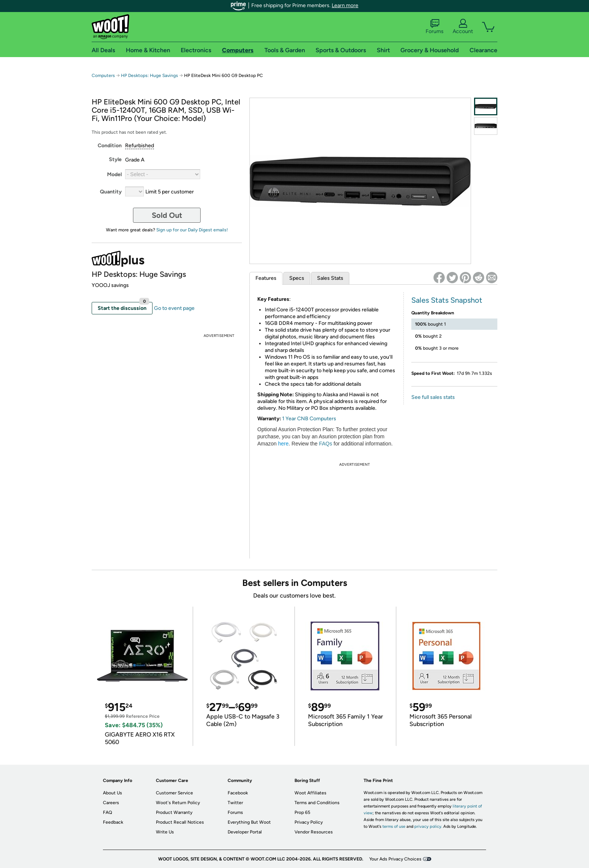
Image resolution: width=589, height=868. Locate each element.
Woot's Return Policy (178, 803)
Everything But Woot (249, 822)
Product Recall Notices (180, 822)
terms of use (394, 826)
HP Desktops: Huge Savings (150, 75)
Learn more (345, 5)
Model (114, 174)
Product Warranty (174, 812)
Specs (297, 278)
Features (266, 278)
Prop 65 (302, 812)
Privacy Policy (309, 822)
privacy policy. (428, 826)
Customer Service (174, 793)
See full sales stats (433, 397)
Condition (110, 146)
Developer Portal (245, 832)
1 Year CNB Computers (309, 419)
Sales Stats (330, 278)
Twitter (235, 803)
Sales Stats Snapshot (447, 300)
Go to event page (174, 308)
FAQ (107, 812)
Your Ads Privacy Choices (395, 859)
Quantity (111, 192)
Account (463, 27)
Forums (435, 27)
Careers (111, 803)
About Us (113, 793)
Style (115, 159)
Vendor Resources (314, 832)
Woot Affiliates (310, 793)
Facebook (238, 793)
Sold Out (167, 215)
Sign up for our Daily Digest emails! (192, 230)
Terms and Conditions (317, 803)
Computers (103, 75)
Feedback (113, 822)
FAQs (325, 444)
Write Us (165, 832)
